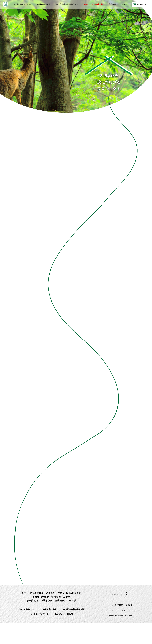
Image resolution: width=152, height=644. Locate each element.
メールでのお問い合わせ (120, 605)
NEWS (124, 4)
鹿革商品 (112, 4)
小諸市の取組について (22, 4)
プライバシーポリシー (120, 611)
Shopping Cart (142, 4)
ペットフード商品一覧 (93, 4)
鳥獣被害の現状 (44, 4)
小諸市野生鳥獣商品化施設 (67, 4)
